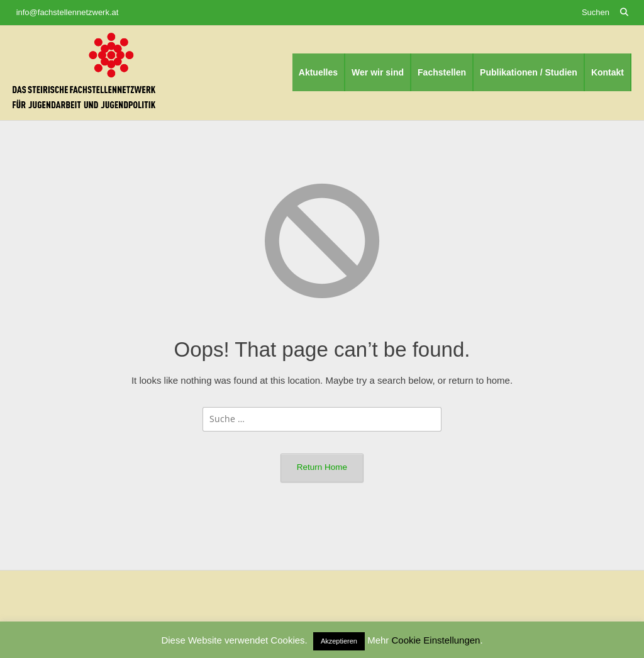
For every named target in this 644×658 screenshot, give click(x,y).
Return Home (322, 467)
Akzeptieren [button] (339, 641)
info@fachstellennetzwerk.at (68, 12)
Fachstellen (442, 72)
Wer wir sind (378, 72)
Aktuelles (318, 72)
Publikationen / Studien (529, 72)
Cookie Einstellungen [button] (436, 640)
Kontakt (608, 72)
